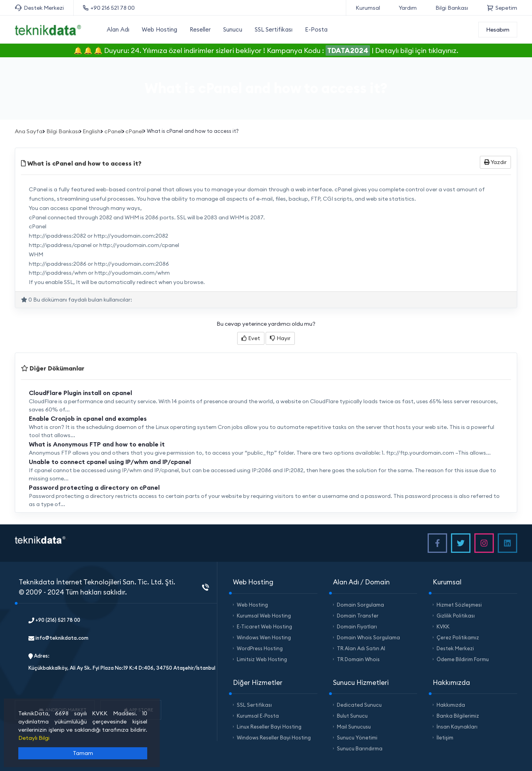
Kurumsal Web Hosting (264, 616)
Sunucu (233, 29)
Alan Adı (118, 29)
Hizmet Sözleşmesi (459, 605)
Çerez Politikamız (458, 637)
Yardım (408, 8)
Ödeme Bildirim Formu (463, 659)
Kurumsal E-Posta (258, 716)
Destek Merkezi (39, 8)
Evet (251, 338)
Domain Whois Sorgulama (368, 637)
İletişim (445, 737)
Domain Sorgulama (360, 605)
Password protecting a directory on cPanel (94, 487)
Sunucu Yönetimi (357, 737)
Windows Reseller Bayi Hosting (274, 737)
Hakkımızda (451, 705)
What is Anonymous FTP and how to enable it (97, 444)
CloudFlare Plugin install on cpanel (80, 393)
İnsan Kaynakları (457, 727)
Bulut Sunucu (352, 716)
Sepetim (502, 8)
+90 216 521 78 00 (109, 8)
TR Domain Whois (358, 659)
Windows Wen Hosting (264, 637)
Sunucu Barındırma (360, 748)
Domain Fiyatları (357, 626)
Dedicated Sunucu (359, 705)
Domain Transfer (358, 616)
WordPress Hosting (260, 648)
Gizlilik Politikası (456, 616)
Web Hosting (159, 29)
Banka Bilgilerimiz (458, 716)
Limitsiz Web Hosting (262, 659)
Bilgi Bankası (452, 8)
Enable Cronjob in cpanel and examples (88, 418)
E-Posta (316, 29)
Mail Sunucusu (354, 727)
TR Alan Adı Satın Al (361, 648)
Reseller (200, 29)
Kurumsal (368, 8)
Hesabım (498, 30)
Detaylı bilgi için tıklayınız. (417, 50)
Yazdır (495, 162)
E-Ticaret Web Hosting (264, 626)
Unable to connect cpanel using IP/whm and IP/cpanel (110, 462)
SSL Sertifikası (274, 29)
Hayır (280, 338)
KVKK (443, 626)
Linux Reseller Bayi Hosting (269, 727)
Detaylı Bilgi (34, 738)
